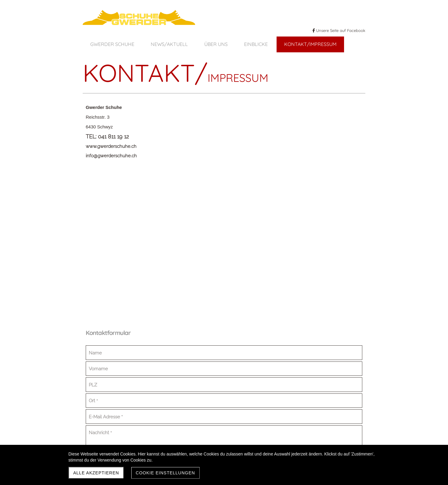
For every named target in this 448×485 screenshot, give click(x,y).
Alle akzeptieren (96, 473)
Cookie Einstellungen (165, 473)
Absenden (284, 312)
